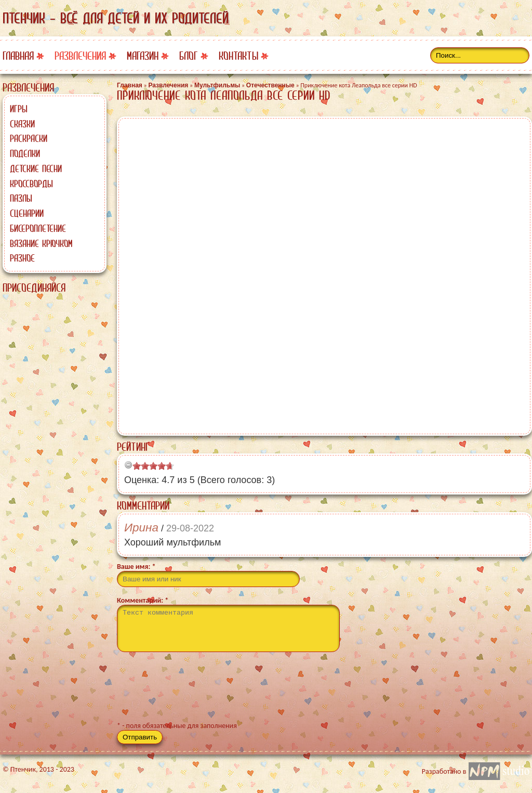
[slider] (153, 466)
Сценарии (27, 213)
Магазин (143, 56)
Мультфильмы (217, 85)
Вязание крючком (41, 243)
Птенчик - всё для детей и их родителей (116, 18)
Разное (22, 258)
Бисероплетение (38, 228)
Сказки (22, 124)
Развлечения (80, 56)
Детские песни (36, 168)
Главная (18, 56)
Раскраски (29, 138)
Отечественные (270, 85)
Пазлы (21, 198)
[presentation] (196, 691)
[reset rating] (128, 465)
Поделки (25, 153)
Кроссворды (31, 184)
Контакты (238, 56)
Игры (19, 109)
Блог (189, 56)
